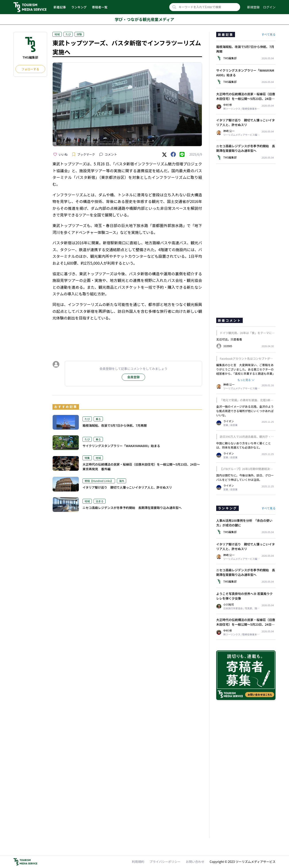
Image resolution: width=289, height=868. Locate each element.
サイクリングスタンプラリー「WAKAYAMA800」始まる (121, 446)
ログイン (269, 7)
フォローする (30, 69)
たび (68, 34)
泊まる (100, 501)
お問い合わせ (195, 862)
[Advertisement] (127, 337)
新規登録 (253, 7)
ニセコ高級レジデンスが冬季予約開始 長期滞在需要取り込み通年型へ (132, 508)
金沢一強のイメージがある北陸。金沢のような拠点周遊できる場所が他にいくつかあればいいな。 (245, 411)
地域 (57, 34)
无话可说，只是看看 (229, 339)
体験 (79, 34)
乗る (98, 419)
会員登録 (133, 377)
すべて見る (268, 34)
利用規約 (138, 862)
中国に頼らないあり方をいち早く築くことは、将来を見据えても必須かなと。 (244, 445)
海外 (121, 481)
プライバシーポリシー (165, 862)
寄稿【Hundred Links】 (99, 481)
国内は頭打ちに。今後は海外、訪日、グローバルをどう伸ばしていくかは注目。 (245, 477)
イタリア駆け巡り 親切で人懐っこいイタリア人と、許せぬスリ (127, 487)
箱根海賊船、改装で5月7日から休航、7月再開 (115, 425)
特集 (87, 458)
